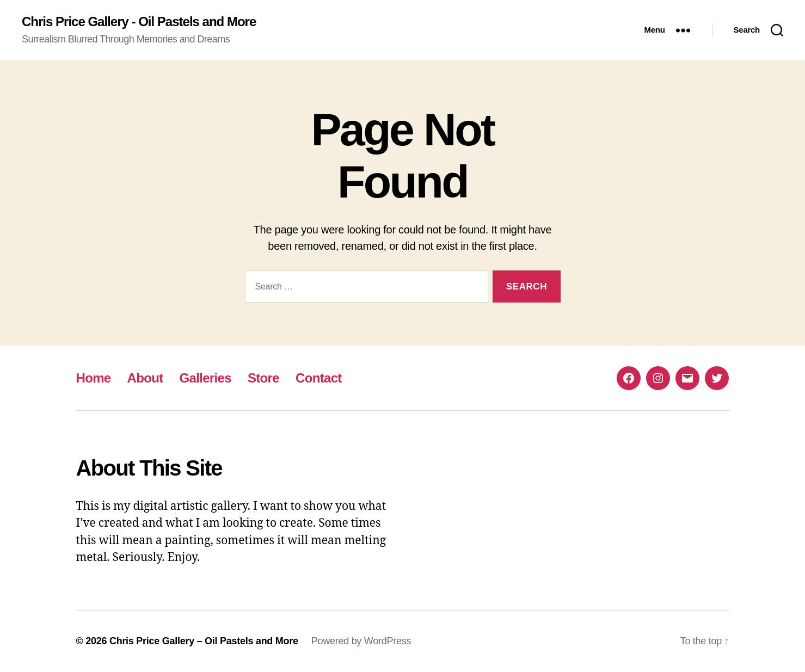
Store (263, 378)
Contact (319, 378)
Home (94, 378)
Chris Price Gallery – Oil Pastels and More (204, 641)
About (145, 378)
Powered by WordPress (361, 641)
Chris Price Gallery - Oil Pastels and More (139, 22)
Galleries (205, 378)
